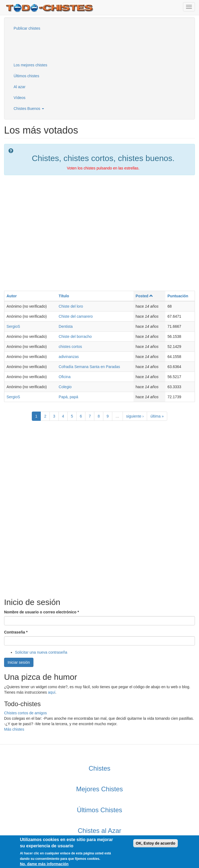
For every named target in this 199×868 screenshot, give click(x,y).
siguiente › (135, 416)
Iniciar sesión (19, 662)
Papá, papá (69, 397)
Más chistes (14, 729)
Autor (12, 296)
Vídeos (20, 98)
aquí (52, 692)
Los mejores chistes (30, 65)
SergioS (13, 326)
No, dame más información (44, 864)
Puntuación (178, 296)
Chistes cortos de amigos (25, 713)
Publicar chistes (27, 28)
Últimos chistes (26, 76)
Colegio (65, 387)
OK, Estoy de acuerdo (155, 844)
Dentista (66, 326)
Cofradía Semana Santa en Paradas (89, 367)
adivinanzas (69, 357)
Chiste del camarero (76, 316)
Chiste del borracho (75, 336)
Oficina (65, 377)
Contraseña (16, 632)
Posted (144, 296)
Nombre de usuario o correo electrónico (41, 612)
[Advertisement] (37, 46)
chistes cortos (70, 347)
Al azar (20, 87)
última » (157, 416)
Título (64, 296)
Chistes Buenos (29, 109)
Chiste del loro (71, 306)
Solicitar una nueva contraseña (41, 652)
